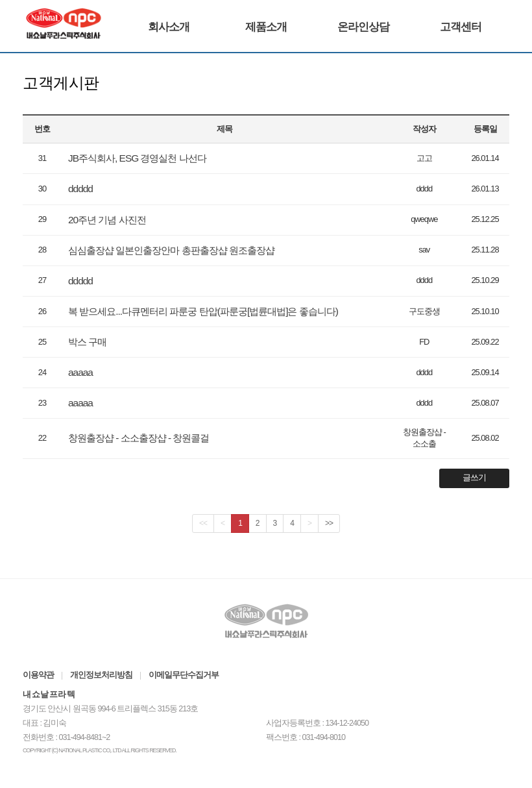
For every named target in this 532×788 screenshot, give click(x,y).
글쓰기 (474, 478)
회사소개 (169, 27)
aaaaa (80, 372)
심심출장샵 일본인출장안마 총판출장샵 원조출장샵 (171, 250)
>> (329, 523)
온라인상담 (363, 27)
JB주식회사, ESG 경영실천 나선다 (137, 158)
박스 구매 (87, 342)
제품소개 (266, 27)
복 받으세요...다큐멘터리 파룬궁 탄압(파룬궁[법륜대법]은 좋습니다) (203, 311)
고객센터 (461, 27)
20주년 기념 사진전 (107, 220)
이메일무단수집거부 (184, 675)
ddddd (80, 189)
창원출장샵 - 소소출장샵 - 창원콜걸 (139, 438)
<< (203, 523)
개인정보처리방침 (101, 675)
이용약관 (38, 675)
